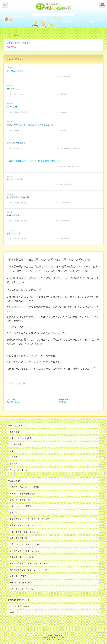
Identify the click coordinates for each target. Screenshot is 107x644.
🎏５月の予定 (12, 89)
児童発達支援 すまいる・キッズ (24, 532)
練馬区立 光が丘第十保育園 (22, 494)
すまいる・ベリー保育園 (21, 506)
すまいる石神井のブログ (63, 112)
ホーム (8, 35)
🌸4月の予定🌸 (13, 215)
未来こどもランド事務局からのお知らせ (68, 148)
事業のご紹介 (14, 481)
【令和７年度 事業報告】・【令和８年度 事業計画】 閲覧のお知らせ (35, 161)
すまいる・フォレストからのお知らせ (67, 167)
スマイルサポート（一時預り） (23, 557)
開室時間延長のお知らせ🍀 (18, 197)
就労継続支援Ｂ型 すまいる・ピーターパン (29, 570)
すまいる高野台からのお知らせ (18, 94)
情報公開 (14, 464)
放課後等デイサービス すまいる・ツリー (28, 525)
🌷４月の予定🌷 (13, 234)
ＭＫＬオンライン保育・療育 (22, 589)
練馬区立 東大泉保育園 (21, 500)
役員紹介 (14, 457)
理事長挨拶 (15, 432)
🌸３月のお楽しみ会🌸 (16, 143)
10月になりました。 (13, 402)
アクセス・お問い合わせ (19, 606)
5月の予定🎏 (12, 107)
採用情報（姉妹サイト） (19, 600)
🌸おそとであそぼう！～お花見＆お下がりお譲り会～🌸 (30, 125)
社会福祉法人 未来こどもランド (54, 638)
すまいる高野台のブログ (19, 43)
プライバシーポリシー (20, 470)
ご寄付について (15, 612)
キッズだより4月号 (14, 179)
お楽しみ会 (63, 402)
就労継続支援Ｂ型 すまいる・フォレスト (28, 563)
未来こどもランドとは (18, 426)
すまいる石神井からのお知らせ (18, 112)
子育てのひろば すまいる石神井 (24, 544)
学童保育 (14, 513)
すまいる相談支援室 (19, 538)
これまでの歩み (17, 444)
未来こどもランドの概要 (21, 438)
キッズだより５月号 (15, 71)
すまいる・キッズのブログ (64, 76)
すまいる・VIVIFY (18, 576)
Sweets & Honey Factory (21, 583)
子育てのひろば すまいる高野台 (24, 551)
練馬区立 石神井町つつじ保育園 (24, 487)
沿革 (12, 451)
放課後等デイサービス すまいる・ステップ (29, 519)
